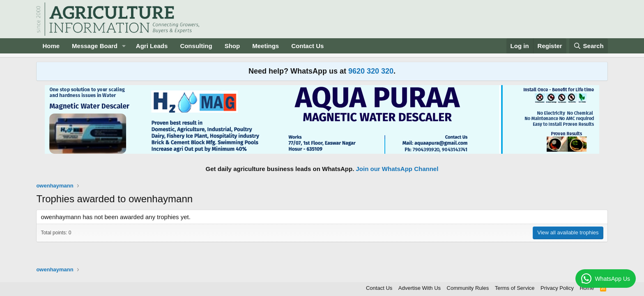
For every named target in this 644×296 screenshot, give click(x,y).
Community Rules (468, 288)
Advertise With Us (420, 288)
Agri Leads (152, 46)
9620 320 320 (371, 71)
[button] (124, 46)
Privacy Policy (557, 288)
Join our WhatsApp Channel (397, 169)
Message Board (95, 46)
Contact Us (307, 46)
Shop (232, 46)
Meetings (266, 46)
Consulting (196, 46)
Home (51, 46)
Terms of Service (515, 288)
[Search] (589, 46)
